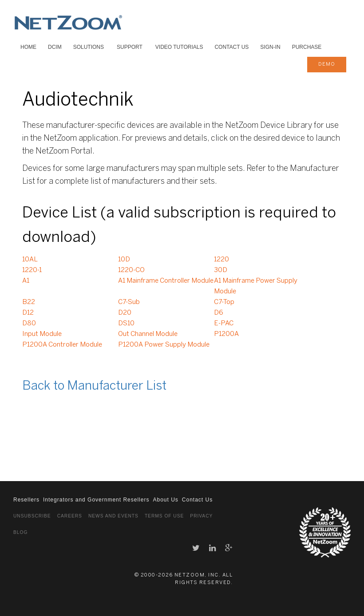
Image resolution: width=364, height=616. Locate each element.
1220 (222, 260)
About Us (165, 500)
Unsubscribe (32, 516)
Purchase (307, 47)
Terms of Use (164, 516)
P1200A (226, 334)
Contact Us (231, 47)
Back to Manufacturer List (94, 386)
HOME (28, 47)
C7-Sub (129, 302)
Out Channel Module (148, 334)
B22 (29, 302)
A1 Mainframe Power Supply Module (256, 286)
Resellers (26, 500)
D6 (219, 313)
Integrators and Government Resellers (96, 500)
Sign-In (270, 47)
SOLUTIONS (89, 47)
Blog (20, 532)
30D (221, 270)
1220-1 (32, 270)
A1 (26, 281)
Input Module (42, 334)
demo (327, 64)
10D (124, 260)
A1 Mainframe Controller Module (166, 281)
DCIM (55, 47)
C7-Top (224, 302)
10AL (30, 260)
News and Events (113, 516)
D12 (28, 313)
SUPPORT (130, 47)
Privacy (201, 516)
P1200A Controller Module (62, 345)
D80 (29, 324)
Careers (70, 516)
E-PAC (224, 324)
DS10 (126, 324)
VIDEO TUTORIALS (179, 47)
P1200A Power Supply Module (164, 345)
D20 (125, 313)
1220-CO (131, 270)
